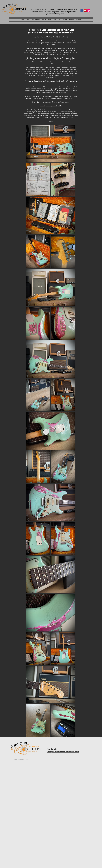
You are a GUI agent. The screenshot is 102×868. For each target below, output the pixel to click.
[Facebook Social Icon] (82, 11)
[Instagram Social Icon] (89, 11)
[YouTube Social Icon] (85, 11)
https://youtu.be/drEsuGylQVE (51, 106)
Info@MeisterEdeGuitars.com (63, 752)
